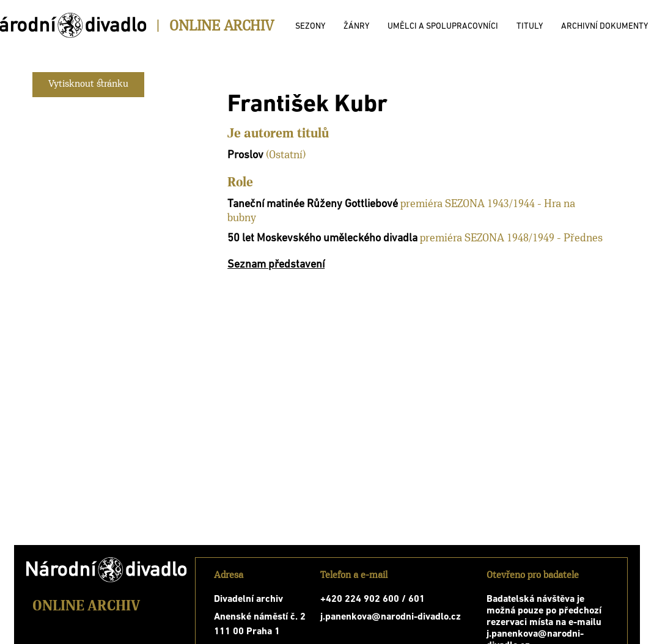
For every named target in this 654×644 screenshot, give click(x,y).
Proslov (245, 156)
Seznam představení (276, 265)
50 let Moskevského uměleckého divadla (322, 239)
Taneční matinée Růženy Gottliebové (313, 204)
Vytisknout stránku (88, 84)
